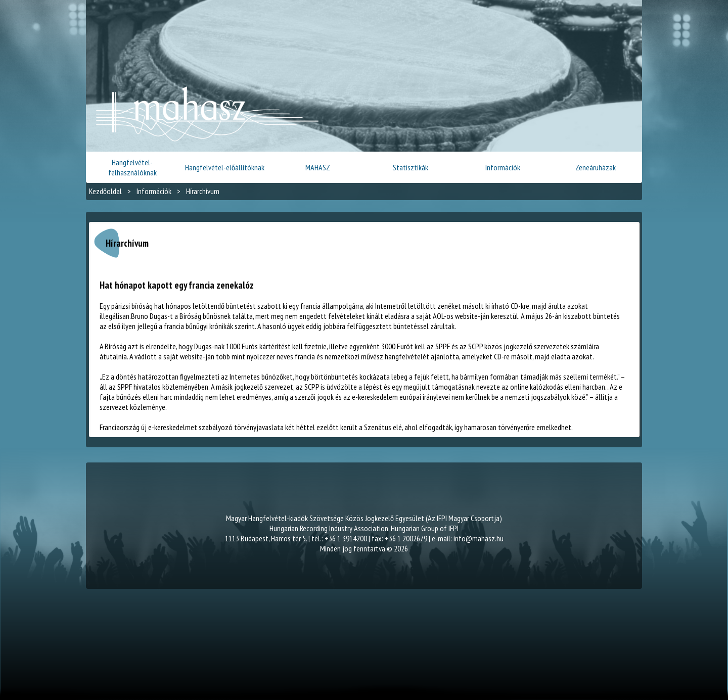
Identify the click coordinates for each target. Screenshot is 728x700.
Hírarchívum (203, 191)
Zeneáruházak (596, 167)
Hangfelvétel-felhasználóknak (132, 167)
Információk (503, 167)
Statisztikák (411, 167)
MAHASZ (318, 167)
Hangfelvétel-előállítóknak (225, 167)
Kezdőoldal (105, 191)
